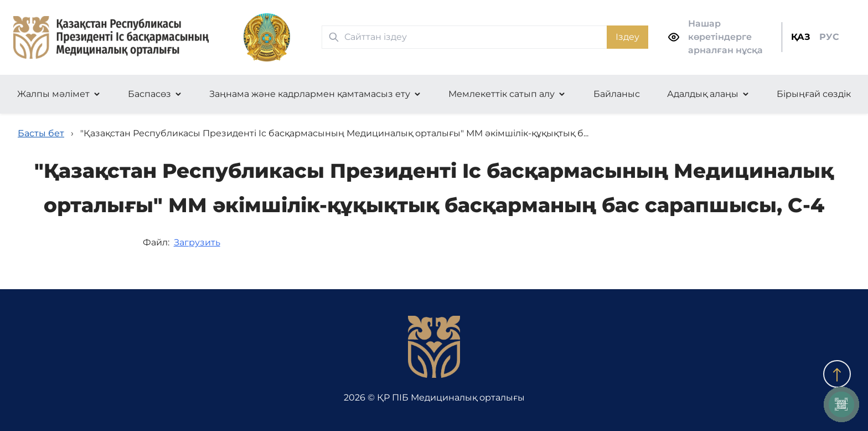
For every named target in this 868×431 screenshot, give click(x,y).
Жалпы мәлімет (53, 94)
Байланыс (617, 94)
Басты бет (41, 133)
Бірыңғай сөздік (814, 94)
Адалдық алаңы (703, 94)
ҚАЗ (801, 37)
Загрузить (197, 242)
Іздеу (627, 37)
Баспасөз (149, 94)
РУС (829, 37)
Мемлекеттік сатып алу (502, 94)
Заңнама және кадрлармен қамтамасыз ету (310, 94)
